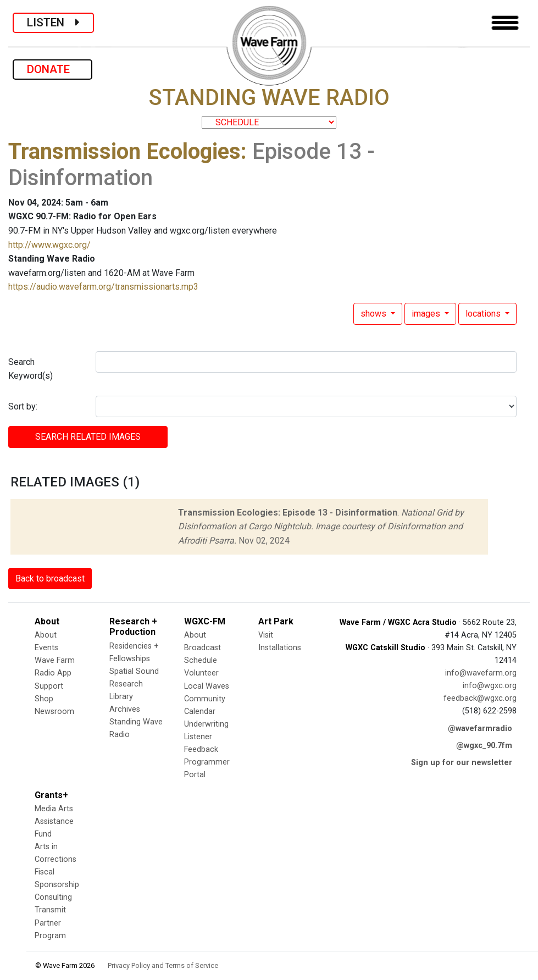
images (427, 314)
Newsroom (54, 712)
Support (49, 686)
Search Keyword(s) (30, 369)
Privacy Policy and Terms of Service (163, 965)
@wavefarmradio (480, 729)
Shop (44, 699)
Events (46, 648)
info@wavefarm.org (481, 673)
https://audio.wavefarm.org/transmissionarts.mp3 (103, 287)
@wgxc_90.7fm (484, 746)
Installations (280, 648)
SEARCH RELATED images (88, 437)
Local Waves (207, 686)
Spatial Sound (134, 671)
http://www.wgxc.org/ (49, 245)
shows (375, 314)
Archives (125, 709)
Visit (266, 635)
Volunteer (201, 673)
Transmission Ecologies (124, 151)
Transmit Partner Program (50, 923)
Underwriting (206, 724)
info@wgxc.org (490, 686)
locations (484, 314)
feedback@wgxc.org (480, 698)
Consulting (53, 897)
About (46, 635)
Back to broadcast (50, 578)
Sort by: (23, 406)
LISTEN (53, 23)
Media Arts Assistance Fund (54, 821)
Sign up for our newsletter (462, 763)
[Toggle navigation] (505, 23)
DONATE (52, 69)
